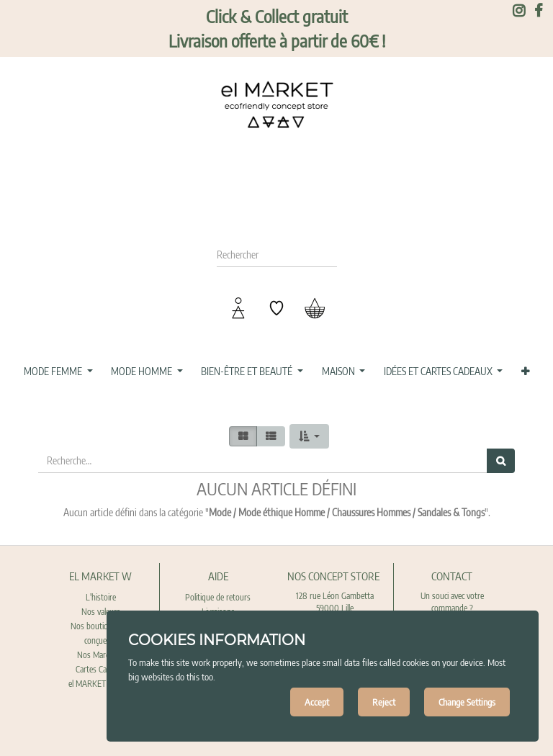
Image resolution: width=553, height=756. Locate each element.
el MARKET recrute (101, 684)
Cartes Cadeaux (101, 669)
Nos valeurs (101, 612)
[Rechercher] (501, 461)
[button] (525, 372)
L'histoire (101, 597)
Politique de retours (218, 597)
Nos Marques (100, 655)
